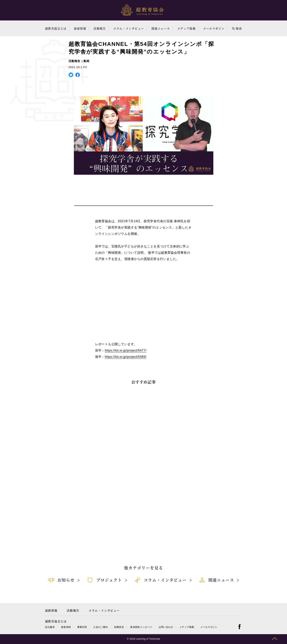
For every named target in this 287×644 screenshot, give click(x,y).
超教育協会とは (56, 28)
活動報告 (100, 28)
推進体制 (66, 627)
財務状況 (119, 627)
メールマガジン (214, 28)
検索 (237, 28)
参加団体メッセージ (141, 627)
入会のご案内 (100, 627)
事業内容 (82, 627)
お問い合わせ (166, 627)
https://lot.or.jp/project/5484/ (126, 357)
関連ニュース (161, 28)
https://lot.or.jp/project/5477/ (126, 350)
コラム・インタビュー (129, 28)
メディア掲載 (187, 28)
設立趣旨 (50, 627)
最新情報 (80, 28)
